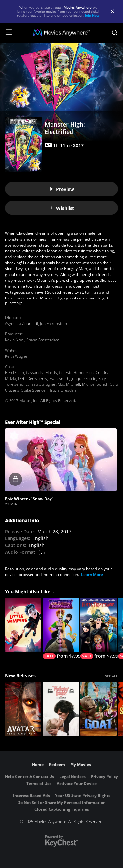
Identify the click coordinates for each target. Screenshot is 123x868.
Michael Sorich (95, 384)
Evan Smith (59, 378)
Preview (62, 189)
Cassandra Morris (41, 373)
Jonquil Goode (84, 378)
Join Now (92, 15)
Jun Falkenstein (53, 323)
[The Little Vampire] (23, 625)
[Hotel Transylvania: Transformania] (61, 628)
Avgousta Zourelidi (21, 323)
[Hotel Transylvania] (99, 628)
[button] (61, 460)
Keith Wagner (17, 356)
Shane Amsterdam (43, 340)
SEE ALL (112, 676)
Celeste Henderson (76, 373)
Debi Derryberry (33, 378)
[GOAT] (99, 709)
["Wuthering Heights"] (61, 709)
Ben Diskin (14, 373)
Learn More (92, 575)
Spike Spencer (34, 390)
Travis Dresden (63, 390)
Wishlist (62, 208)
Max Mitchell (69, 384)
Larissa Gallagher (41, 384)
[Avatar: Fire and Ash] (23, 709)
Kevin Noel (15, 340)
